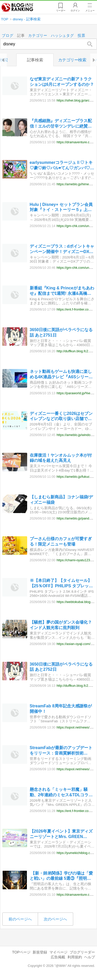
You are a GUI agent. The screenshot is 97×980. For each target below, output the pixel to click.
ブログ (8, 36)
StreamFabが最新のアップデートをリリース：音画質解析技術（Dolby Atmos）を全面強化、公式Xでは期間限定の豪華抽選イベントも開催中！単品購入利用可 (62, 751)
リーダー (61, 11)
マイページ (58, 952)
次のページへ (55, 919)
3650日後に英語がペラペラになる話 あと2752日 (61, 667)
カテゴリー (38, 36)
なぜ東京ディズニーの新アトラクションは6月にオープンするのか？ (62, 82)
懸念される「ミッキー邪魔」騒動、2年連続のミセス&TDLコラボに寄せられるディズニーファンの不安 (61, 793)
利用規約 (75, 957)
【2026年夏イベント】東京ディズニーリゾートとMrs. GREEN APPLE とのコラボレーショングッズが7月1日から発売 (62, 835)
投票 (81, 36)
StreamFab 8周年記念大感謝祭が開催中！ (61, 709)
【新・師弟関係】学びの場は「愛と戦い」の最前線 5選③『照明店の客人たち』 (61, 876)
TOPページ (21, 952)
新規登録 (40, 952)
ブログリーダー (82, 952)
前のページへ (20, 919)
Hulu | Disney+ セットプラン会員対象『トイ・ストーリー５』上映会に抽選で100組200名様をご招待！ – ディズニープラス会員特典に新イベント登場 (61, 208)
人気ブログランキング (17, 7)
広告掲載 (58, 957)
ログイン (75, 11)
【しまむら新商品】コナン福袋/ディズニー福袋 (61, 500)
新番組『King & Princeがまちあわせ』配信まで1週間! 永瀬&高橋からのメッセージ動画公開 (62, 291)
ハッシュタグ (63, 36)
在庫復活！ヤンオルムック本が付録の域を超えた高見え (61, 458)
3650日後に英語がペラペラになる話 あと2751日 (61, 333)
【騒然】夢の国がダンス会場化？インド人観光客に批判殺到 (61, 625)
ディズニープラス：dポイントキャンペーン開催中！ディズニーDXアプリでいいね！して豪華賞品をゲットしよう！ (62, 249)
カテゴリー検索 (72, 60)
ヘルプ (89, 957)
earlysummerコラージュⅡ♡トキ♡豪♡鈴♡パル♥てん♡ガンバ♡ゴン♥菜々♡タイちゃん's (62, 166)
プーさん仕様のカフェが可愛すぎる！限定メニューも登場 (61, 542)
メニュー (90, 11)
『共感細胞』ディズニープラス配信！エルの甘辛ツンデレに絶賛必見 (61, 124)
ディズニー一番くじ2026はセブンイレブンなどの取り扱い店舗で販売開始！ (61, 417)
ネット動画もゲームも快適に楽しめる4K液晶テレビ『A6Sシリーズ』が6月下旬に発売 (61, 375)
